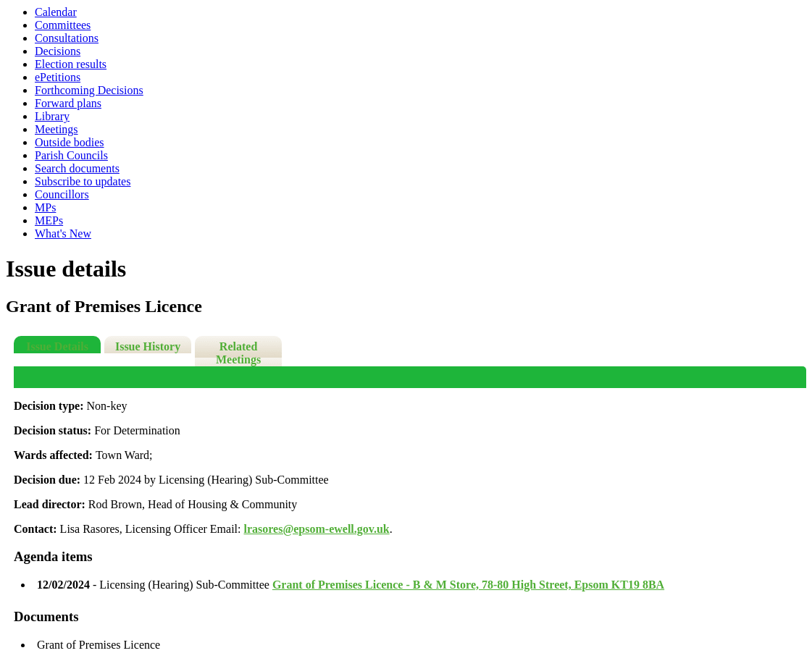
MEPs (49, 220)
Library (52, 116)
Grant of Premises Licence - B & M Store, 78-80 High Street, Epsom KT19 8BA (468, 585)
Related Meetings (238, 353)
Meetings (56, 129)
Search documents (77, 168)
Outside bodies (70, 142)
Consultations (67, 38)
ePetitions (58, 77)
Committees (63, 25)
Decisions (58, 51)
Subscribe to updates (83, 181)
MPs (45, 207)
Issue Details (57, 346)
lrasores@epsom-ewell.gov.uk (316, 529)
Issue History (148, 346)
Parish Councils (71, 155)
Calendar (56, 12)
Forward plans (68, 103)
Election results (71, 64)
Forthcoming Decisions (89, 90)
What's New (63, 233)
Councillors (62, 194)
